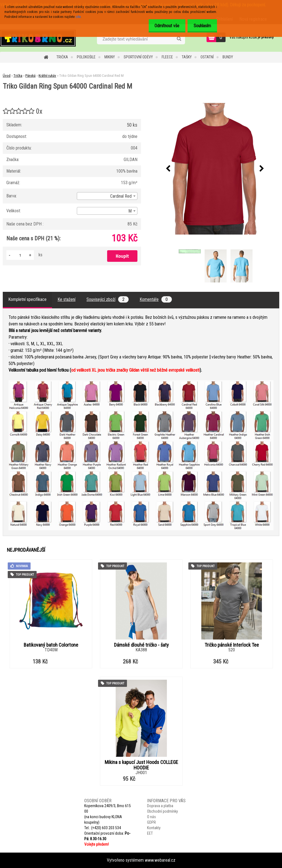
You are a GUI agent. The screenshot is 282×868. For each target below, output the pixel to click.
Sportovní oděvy (138, 57)
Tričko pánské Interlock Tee (232, 645)
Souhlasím (201, 26)
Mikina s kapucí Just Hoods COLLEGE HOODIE (141, 765)
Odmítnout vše (164, 26)
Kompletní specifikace (27, 299)
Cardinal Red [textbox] (121, 196)
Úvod (7, 76)
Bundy (228, 57)
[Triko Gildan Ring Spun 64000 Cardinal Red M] (215, 169)
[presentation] (168, 169)
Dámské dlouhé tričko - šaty (141, 645)
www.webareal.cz (160, 860)
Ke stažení (67, 299)
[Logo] (38, 38)
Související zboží (108, 299)
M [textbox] (130, 211)
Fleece (167, 57)
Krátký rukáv (47, 76)
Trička (62, 57)
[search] (179, 39)
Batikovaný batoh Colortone (51, 645)
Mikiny (110, 57)
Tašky (187, 57)
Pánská (30, 76)
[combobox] (107, 196)
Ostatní (207, 57)
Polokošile (86, 57)
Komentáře (156, 299)
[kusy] (20, 255)
